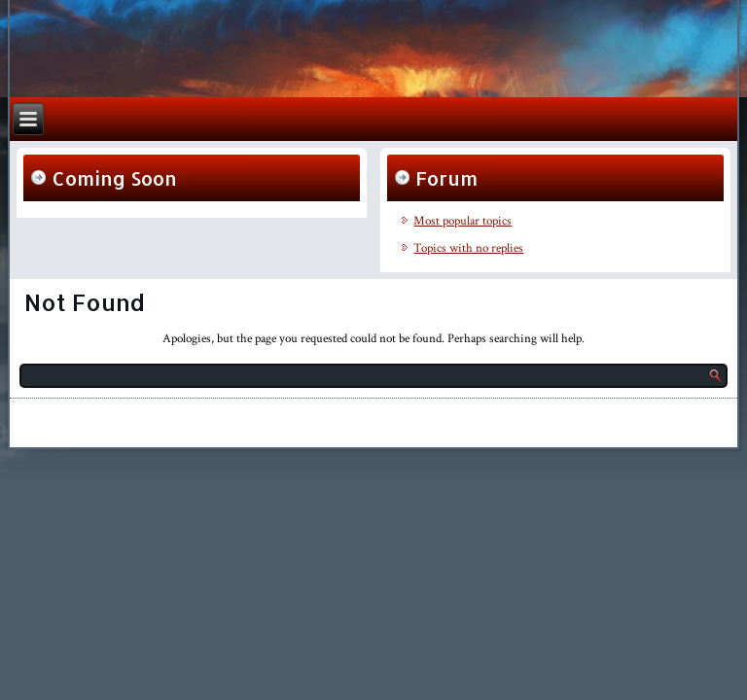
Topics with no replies (468, 248)
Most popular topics (462, 221)
